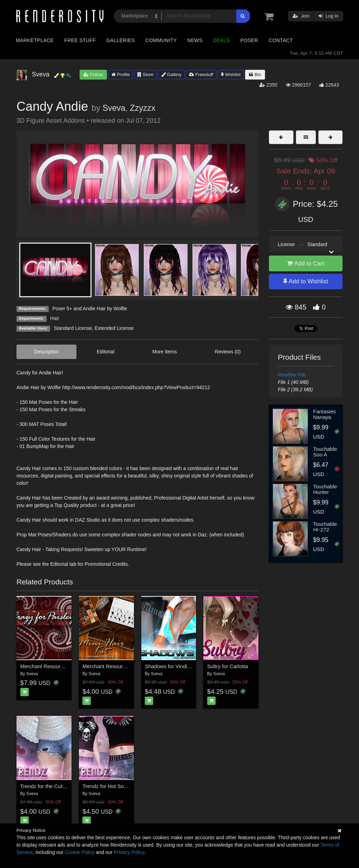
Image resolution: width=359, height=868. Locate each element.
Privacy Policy (129, 852)
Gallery (171, 74)
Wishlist (231, 74)
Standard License (73, 328)
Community (161, 40)
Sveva (114, 108)
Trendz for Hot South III (110, 786)
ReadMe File (292, 375)
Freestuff (201, 74)
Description (47, 352)
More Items (164, 352)
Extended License (114, 328)
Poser (249, 40)
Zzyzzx (143, 108)
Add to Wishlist (306, 281)
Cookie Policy (80, 852)
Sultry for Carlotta (228, 666)
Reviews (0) (228, 352)
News (195, 40)
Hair (55, 318)
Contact (281, 40)
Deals (222, 40)
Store (145, 74)
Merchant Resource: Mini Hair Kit (121, 666)
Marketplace (35, 40)
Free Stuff (80, 40)
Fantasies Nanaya (324, 414)
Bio (255, 74)
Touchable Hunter (325, 489)
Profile (121, 74)
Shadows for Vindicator (172, 666)
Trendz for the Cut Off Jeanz (53, 786)
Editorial (106, 352)
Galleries (120, 40)
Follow (93, 74)
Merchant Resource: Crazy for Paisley (65, 666)
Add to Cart (306, 263)
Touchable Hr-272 (325, 527)
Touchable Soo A (325, 452)
